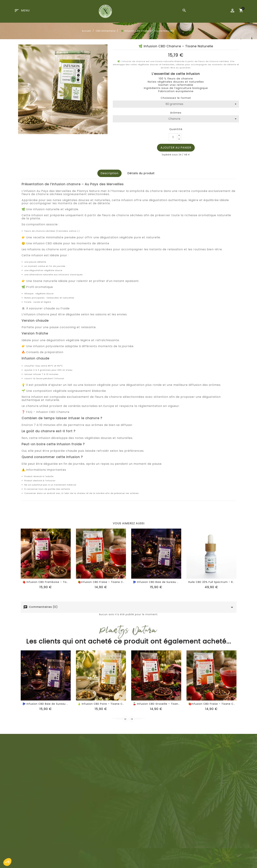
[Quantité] (173, 137)
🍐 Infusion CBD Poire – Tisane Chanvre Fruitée (110, 704)
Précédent (126, 719)
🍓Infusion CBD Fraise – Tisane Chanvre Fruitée (110, 582)
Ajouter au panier (176, 148)
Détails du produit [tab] (141, 173)
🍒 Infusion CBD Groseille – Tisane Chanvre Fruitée (168, 704)
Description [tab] (109, 173)
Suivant (132, 719)
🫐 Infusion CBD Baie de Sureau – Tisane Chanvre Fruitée (172, 582)
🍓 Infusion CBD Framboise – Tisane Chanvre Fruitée (59, 582)
